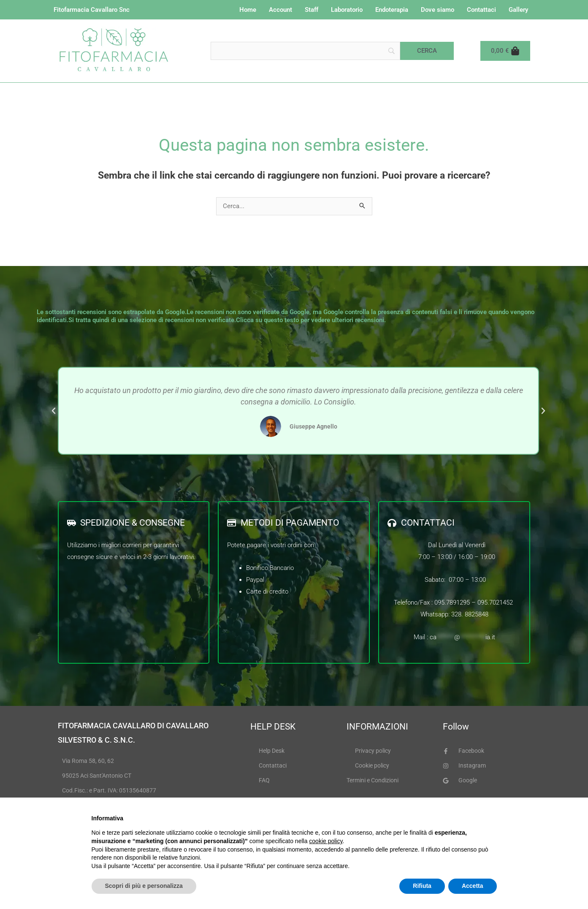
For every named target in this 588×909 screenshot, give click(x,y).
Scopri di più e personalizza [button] (144, 886)
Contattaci (481, 10)
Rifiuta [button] (422, 886)
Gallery (518, 10)
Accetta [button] (473, 886)
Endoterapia (392, 10)
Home (248, 10)
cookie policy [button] (326, 841)
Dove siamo (438, 10)
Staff (312, 10)
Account (280, 10)
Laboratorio (347, 10)
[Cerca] (427, 51)
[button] (54, 411)
